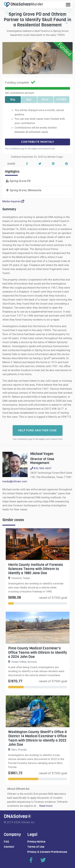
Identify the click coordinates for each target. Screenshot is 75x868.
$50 (29, 99)
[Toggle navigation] (68, 5)
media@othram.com (15, 481)
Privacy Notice (36, 842)
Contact (9, 847)
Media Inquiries (13, 201)
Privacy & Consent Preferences (47, 852)
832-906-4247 (41, 468)
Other (61, 99)
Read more (46, 806)
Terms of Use (36, 847)
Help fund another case (37, 430)
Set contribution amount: (20, 93)
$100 (45, 99)
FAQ (6, 842)
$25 (13, 99)
